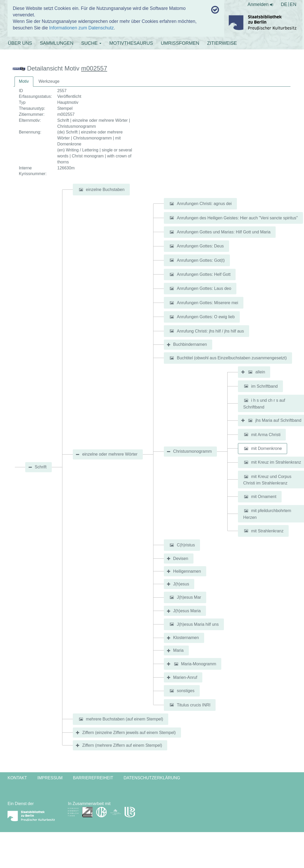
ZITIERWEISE (222, 43)
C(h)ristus (186, 545)
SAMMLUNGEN (57, 43)
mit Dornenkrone (267, 448)
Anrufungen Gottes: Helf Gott (204, 274)
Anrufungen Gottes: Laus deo (204, 288)
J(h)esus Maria (187, 611)
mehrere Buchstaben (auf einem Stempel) (124, 719)
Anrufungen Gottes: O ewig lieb (206, 317)
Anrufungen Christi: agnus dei (204, 204)
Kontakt (17, 778)
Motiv (24, 81)
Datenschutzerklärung (152, 778)
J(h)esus (181, 584)
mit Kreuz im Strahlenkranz (276, 462)
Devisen (181, 559)
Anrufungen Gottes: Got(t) (201, 260)
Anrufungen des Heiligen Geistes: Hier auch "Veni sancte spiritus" (237, 218)
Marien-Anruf (185, 677)
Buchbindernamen (190, 344)
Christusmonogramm (192, 451)
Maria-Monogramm (199, 664)
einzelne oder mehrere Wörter (110, 454)
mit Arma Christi (266, 434)
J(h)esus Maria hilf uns (198, 624)
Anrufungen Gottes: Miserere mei (208, 303)
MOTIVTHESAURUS (131, 43)
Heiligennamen (187, 571)
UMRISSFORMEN (180, 43)
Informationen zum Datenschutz (81, 28)
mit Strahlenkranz (267, 531)
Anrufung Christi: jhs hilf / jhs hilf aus (210, 331)
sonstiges (186, 691)
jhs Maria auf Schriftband (278, 420)
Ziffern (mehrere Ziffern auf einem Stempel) (122, 745)
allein (260, 372)
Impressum (50, 778)
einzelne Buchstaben (105, 190)
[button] (81, 190)
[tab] (24, 82)
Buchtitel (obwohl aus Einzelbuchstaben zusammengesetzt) (232, 358)
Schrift (41, 467)
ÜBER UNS (20, 43)
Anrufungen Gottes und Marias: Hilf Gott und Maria (224, 232)
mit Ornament (264, 497)
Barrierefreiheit (93, 778)
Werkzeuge (49, 81)
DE (284, 4)
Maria (178, 650)
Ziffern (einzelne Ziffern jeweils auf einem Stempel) (129, 733)
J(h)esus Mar (189, 597)
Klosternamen (186, 638)
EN (293, 4)
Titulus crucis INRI (194, 705)
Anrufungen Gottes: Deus (200, 246)
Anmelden (260, 4)
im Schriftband (264, 386)
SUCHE (91, 43)
